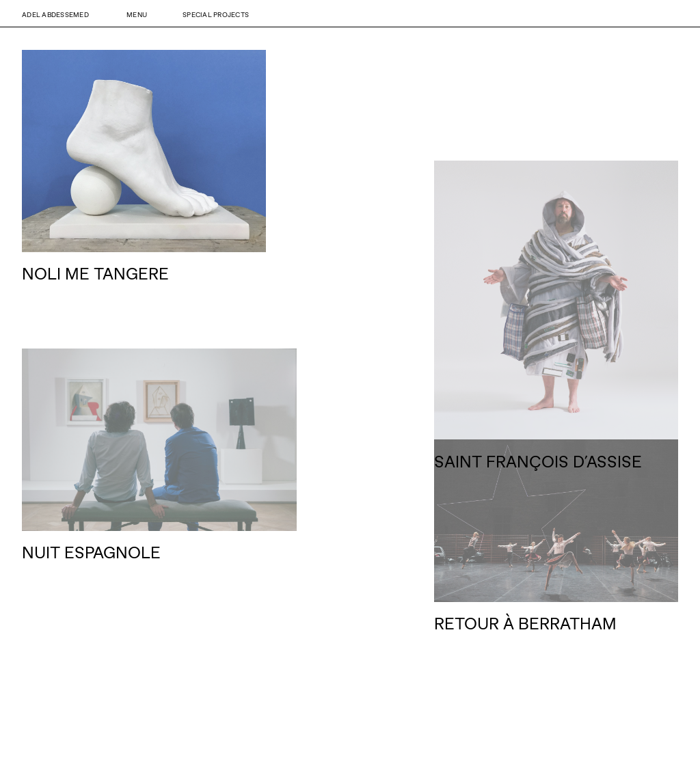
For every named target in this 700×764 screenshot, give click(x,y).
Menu (137, 14)
